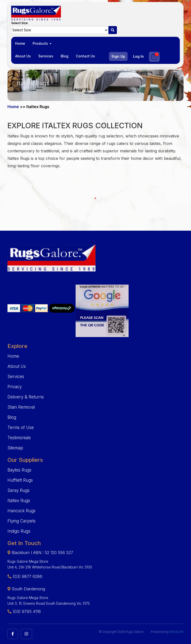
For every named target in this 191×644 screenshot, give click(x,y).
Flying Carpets (22, 521)
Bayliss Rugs (19, 470)
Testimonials (19, 438)
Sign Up (118, 56)
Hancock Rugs (22, 511)
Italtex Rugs (19, 501)
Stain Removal (21, 407)
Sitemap (15, 448)
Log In (138, 56)
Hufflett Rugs (20, 480)
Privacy (15, 387)
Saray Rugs (19, 490)
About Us (23, 56)
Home (20, 43)
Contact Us (85, 56)
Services (46, 56)
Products (42, 43)
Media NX (177, 632)
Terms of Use (21, 428)
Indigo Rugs (19, 531)
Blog (65, 56)
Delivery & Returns (26, 397)
